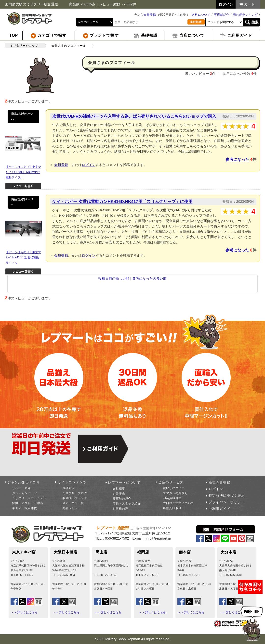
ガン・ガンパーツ (25, 493)
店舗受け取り (172, 508)
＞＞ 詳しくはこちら (24, 612)
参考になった (237, 159)
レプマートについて (124, 482)
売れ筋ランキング (245, 15)
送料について (201, 15)
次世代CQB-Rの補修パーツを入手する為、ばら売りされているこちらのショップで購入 (134, 116)
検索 (255, 22)
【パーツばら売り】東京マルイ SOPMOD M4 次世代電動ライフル (23, 172)
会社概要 (119, 489)
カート (250, 4)
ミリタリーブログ (75, 493)
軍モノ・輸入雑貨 (25, 508)
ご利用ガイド (219, 509)
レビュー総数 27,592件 (118, 4)
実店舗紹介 (222, 15)
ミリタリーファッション (29, 498)
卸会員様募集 (172, 498)
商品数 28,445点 (82, 4)
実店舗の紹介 (122, 499)
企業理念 (119, 494)
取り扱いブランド (75, 498)
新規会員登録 (219, 482)
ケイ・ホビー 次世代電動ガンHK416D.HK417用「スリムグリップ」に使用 (122, 202)
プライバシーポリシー (227, 502)
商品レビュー (72, 508)
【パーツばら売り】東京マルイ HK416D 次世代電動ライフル (23, 258)
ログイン (89, 165)
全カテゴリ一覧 (73, 503)
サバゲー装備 (21, 488)
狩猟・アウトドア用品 (28, 503)
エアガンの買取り (175, 493)
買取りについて (174, 488)
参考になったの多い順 (149, 278)
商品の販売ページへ (22, 116)
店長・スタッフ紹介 (127, 504)
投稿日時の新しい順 (114, 278)
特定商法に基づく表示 (227, 495)
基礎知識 (69, 488)
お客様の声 (120, 509)
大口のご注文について (179, 503)
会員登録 (150, 15)
